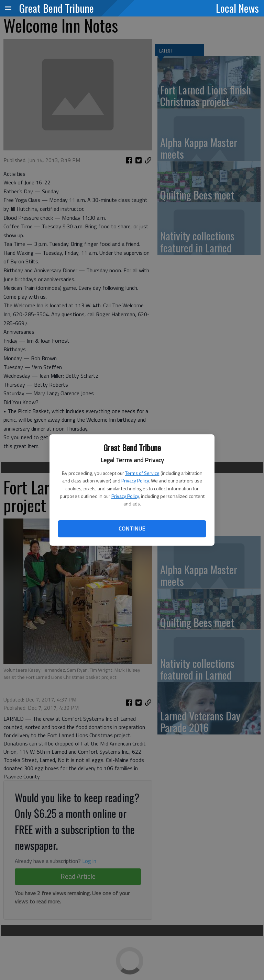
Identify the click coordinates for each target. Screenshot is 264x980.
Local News (237, 8)
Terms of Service (142, 473)
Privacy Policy (135, 481)
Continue (132, 528)
